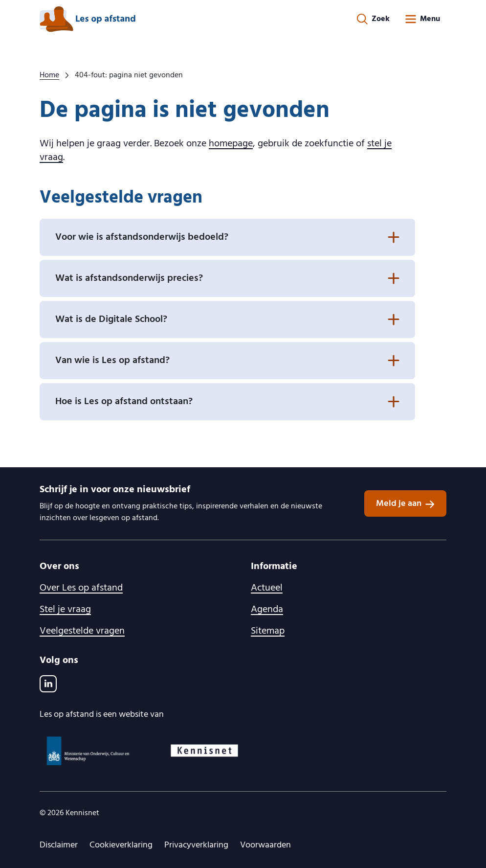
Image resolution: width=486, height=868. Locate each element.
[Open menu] (422, 19)
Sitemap (268, 631)
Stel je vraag (65, 610)
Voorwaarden (265, 845)
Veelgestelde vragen (82, 631)
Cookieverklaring (121, 845)
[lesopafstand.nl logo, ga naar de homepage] (88, 19)
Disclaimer (59, 845)
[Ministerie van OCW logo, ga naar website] (92, 751)
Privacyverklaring (196, 845)
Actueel (267, 588)
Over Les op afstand (81, 588)
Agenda (267, 610)
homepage (231, 144)
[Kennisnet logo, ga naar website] (208, 751)
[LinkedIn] (48, 684)
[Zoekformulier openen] (373, 19)
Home (49, 75)
